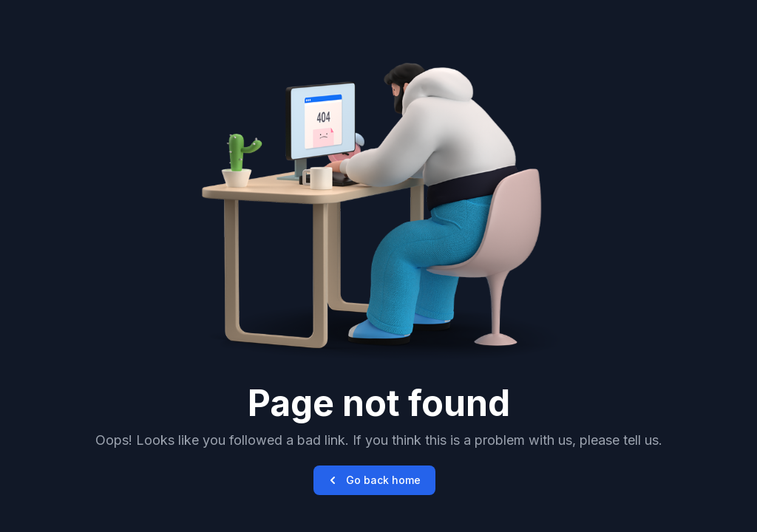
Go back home (373, 480)
